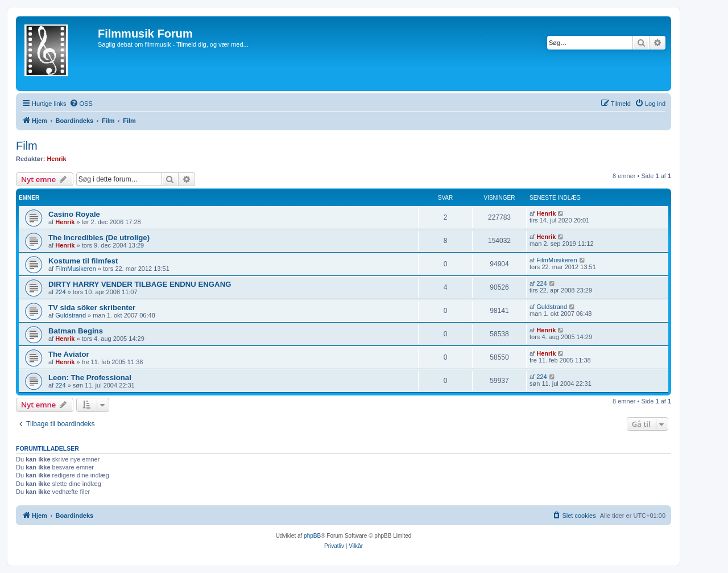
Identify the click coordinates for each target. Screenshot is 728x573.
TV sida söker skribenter (92, 308)
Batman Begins (76, 331)
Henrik (56, 159)
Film (27, 146)
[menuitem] (81, 104)
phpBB (312, 536)
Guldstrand (71, 315)
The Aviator (69, 354)
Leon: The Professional (90, 378)
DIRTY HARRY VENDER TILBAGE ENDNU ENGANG (140, 284)
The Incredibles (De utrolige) (99, 238)
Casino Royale (74, 214)
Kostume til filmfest (83, 261)
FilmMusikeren (76, 269)
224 (60, 292)
